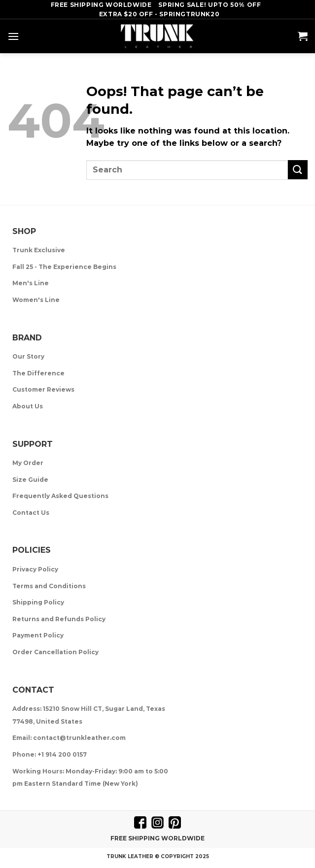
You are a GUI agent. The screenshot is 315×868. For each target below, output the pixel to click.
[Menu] (13, 36)
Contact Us (31, 513)
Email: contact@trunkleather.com (69, 738)
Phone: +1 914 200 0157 (50, 754)
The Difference (38, 373)
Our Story (28, 356)
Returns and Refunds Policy (59, 619)
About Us (28, 406)
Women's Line (36, 300)
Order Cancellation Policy (55, 652)
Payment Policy (38, 635)
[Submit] (298, 170)
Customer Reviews (43, 389)
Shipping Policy (38, 602)
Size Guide (30, 480)
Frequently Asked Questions (60, 496)
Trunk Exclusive (39, 250)
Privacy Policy (35, 569)
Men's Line (31, 283)
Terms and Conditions (49, 586)
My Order (28, 463)
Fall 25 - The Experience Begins (64, 267)
